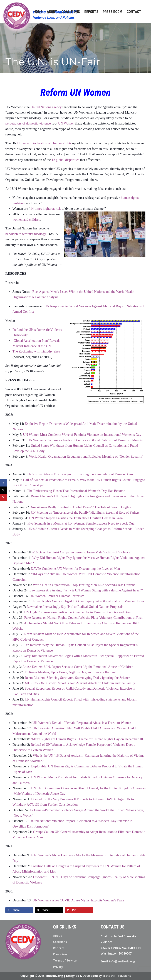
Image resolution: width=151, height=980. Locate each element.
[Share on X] (49, 910)
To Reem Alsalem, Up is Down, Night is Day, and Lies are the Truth (71, 672)
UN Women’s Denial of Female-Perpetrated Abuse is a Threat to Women (82, 723)
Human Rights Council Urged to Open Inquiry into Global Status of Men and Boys (88, 601)
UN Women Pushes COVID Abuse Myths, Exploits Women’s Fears (78, 900)
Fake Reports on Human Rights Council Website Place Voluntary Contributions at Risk (83, 618)
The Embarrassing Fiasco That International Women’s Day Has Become (76, 491)
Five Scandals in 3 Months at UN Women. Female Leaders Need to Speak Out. (81, 523)
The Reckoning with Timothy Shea (36, 351)
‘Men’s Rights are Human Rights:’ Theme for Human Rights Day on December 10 (87, 739)
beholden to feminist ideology (26, 234)
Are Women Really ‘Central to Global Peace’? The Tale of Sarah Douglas (81, 507)
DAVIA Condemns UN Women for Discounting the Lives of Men (75, 569)
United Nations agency (46, 107)
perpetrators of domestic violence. (29, 123)
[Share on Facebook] (19, 910)
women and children (26, 219)
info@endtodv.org (122, 961)
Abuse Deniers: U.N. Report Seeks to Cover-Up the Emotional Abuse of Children (78, 667)
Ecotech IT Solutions (117, 976)
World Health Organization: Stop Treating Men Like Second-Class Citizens (84, 585)
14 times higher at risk (46, 209)
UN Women (66, 123)
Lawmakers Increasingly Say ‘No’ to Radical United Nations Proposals (75, 607)
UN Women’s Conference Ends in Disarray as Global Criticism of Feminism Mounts (85, 440)
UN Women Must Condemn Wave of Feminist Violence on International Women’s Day (82, 435)
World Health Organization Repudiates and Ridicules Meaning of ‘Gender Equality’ (86, 456)
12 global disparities (65, 160)
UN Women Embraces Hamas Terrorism (57, 596)
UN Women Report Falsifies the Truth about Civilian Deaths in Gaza (76, 518)
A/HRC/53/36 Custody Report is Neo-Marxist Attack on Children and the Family (80, 683)
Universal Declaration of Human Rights (44, 143)
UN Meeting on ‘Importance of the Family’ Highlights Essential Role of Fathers (85, 512)
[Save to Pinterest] (79, 910)
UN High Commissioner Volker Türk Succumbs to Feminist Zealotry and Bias (77, 612)
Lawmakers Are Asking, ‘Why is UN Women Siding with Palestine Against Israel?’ (86, 590)
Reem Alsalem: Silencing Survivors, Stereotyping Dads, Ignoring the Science (77, 678)
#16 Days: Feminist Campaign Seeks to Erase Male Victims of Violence (81, 552)
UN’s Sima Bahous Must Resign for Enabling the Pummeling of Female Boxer (81, 474)
